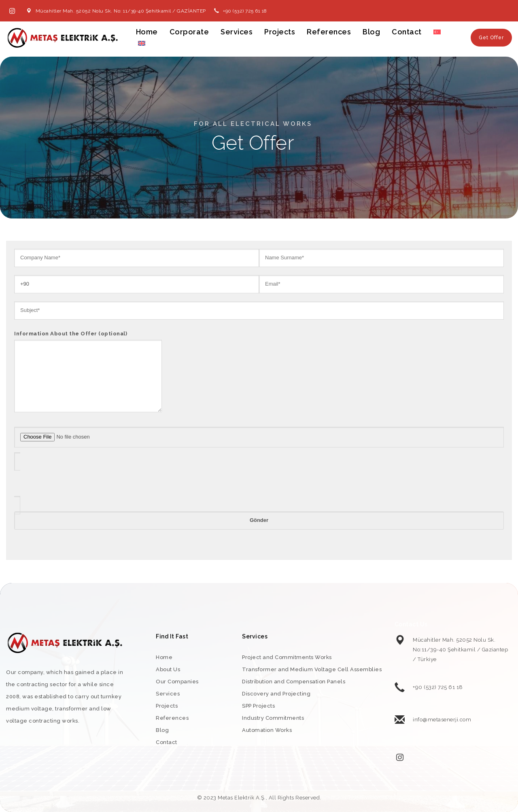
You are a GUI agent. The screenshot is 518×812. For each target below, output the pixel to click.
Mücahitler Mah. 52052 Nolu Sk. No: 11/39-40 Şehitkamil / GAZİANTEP (121, 11)
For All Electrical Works (253, 124)
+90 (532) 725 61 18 (245, 11)
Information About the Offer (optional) (88, 372)
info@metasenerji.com (442, 720)
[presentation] (76, 483)
